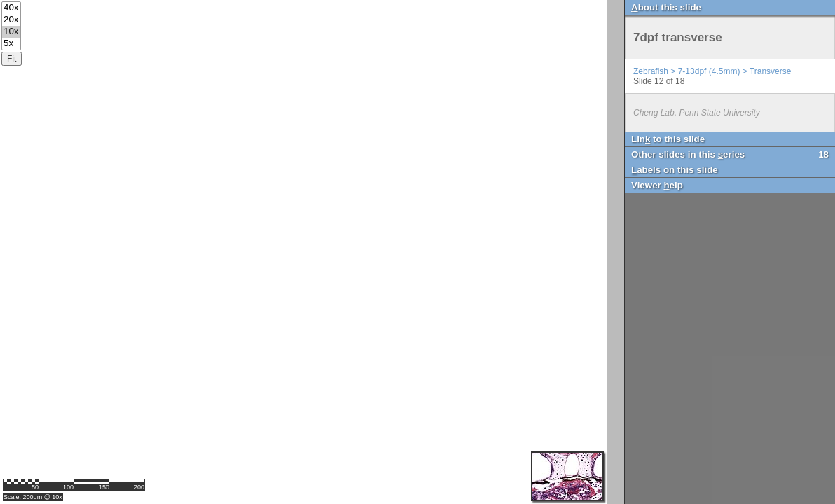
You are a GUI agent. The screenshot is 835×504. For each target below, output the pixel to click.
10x (11, 32)
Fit (12, 59)
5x (11, 44)
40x (11, 8)
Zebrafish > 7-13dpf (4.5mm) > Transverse (712, 71)
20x (11, 20)
